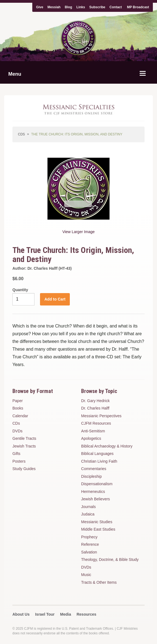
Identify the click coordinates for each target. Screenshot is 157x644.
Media (66, 614)
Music (86, 575)
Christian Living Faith (99, 461)
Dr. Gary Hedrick (95, 401)
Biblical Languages (97, 454)
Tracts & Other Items (99, 582)
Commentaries (94, 469)
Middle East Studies (98, 529)
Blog (69, 7)
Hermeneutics (93, 492)
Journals (88, 507)
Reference (90, 544)
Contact (116, 7)
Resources (86, 614)
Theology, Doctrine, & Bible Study (110, 560)
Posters (19, 461)
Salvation (89, 552)
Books (18, 408)
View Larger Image (78, 232)
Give (40, 7)
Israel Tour (45, 614)
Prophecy (89, 537)
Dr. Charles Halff (95, 408)
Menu (15, 74)
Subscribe (97, 7)
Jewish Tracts (24, 446)
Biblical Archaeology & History (107, 446)
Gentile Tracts (24, 438)
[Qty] (23, 299)
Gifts (16, 454)
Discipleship (91, 476)
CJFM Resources (96, 423)
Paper (18, 401)
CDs (21, 134)
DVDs (18, 431)
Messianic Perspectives (101, 416)
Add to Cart (55, 299)
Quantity (20, 290)
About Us (21, 614)
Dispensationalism (97, 484)
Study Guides (24, 469)
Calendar (20, 416)
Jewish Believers (95, 499)
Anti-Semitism (93, 431)
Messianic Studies (97, 522)
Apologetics (91, 438)
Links (81, 7)
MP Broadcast (138, 7)
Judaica (88, 514)
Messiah (54, 7)
